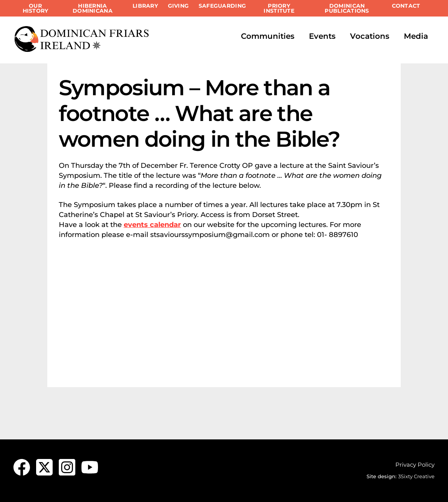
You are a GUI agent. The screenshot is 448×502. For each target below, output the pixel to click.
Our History (36, 8)
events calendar (152, 225)
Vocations (370, 36)
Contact (406, 6)
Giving (178, 6)
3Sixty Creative (416, 476)
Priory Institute (279, 8)
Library (145, 6)
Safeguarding (222, 6)
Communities (268, 36)
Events (322, 36)
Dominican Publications (347, 8)
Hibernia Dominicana (93, 8)
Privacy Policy (415, 465)
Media (416, 36)
